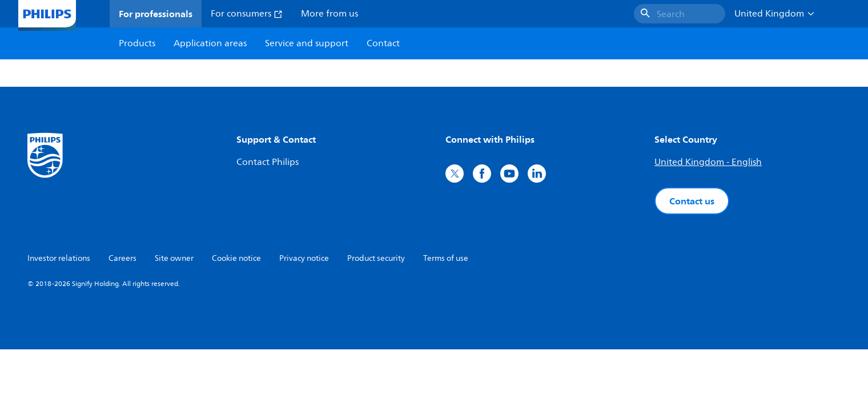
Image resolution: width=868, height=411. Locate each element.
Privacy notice (304, 258)
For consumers (247, 14)
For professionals (156, 14)
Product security (376, 258)
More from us (329, 14)
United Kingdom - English (708, 162)
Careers (122, 258)
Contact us (692, 201)
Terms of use (446, 258)
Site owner (174, 258)
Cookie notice (236, 258)
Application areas (210, 43)
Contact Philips (268, 162)
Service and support (307, 43)
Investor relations (59, 258)
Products (137, 43)
